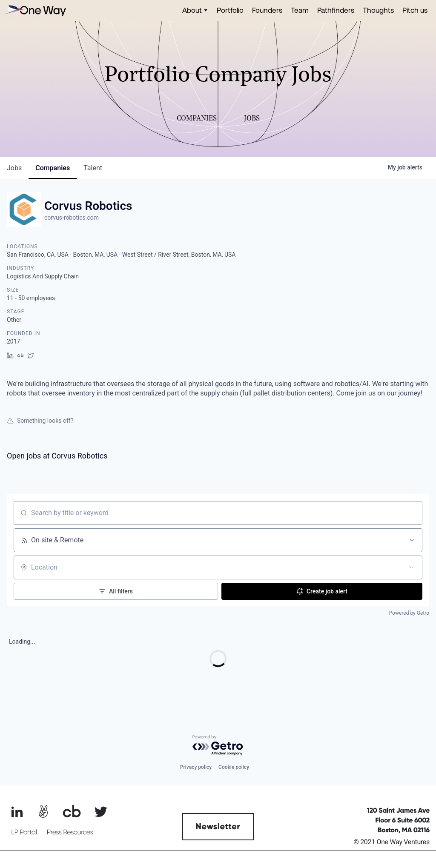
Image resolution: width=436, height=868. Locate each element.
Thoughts (378, 10)
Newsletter (218, 827)
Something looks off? (40, 421)
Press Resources (70, 832)
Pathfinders (336, 10)
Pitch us (415, 10)
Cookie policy (234, 767)
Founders (267, 10)
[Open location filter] (411, 567)
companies (53, 168)
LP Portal (24, 832)
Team (300, 10)
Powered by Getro (409, 613)
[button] (195, 10)
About (192, 10)
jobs (14, 168)
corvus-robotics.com (72, 218)
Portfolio (230, 10)
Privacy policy (196, 767)
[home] (34, 10)
